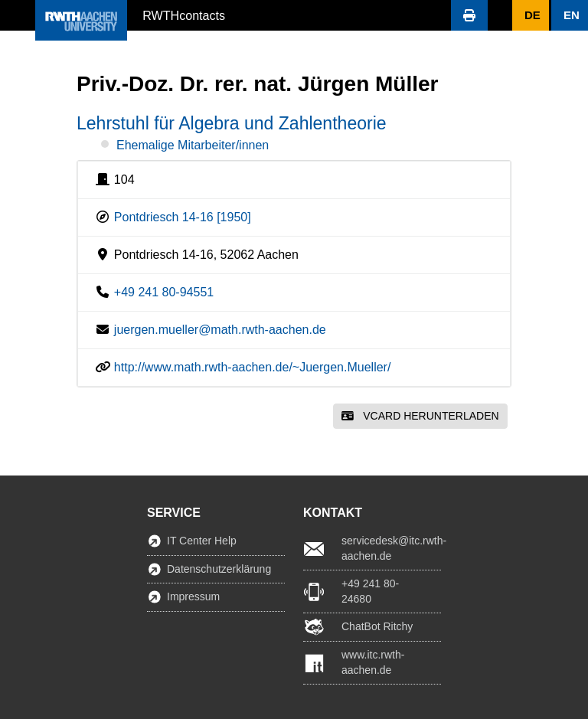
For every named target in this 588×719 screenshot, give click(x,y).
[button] (18, 15)
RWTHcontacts (184, 15)
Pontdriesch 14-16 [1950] (183, 217)
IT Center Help (202, 541)
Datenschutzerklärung (219, 569)
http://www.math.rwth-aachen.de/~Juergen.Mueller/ (253, 367)
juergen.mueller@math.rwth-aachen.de (220, 330)
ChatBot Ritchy (377, 626)
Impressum (193, 596)
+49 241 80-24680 (370, 591)
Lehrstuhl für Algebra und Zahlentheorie (232, 123)
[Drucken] (469, 15)
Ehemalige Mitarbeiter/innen (193, 145)
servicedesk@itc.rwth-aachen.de (391, 548)
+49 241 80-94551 (164, 292)
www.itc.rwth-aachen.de (373, 662)
